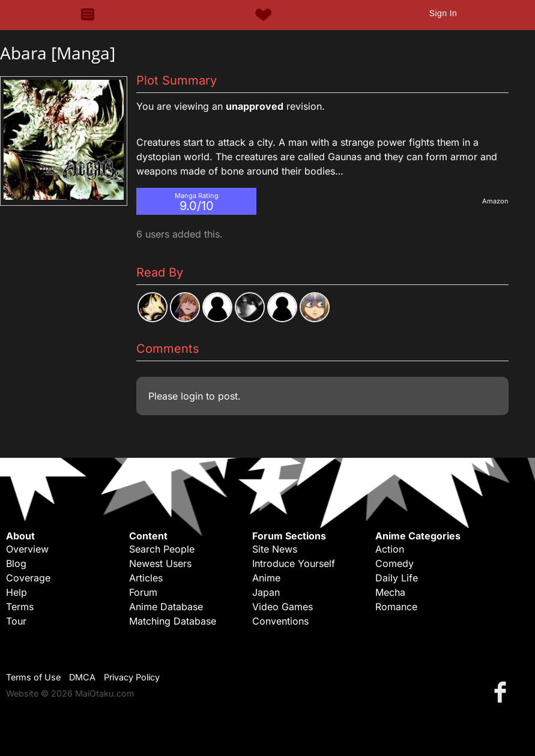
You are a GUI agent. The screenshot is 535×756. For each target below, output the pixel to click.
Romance (396, 607)
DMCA (82, 677)
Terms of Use (33, 677)
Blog (16, 563)
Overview (27, 549)
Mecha (390, 592)
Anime (266, 578)
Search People (162, 549)
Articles (146, 578)
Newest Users (160, 563)
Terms (20, 607)
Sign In (443, 13)
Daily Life (397, 578)
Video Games (283, 607)
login (192, 396)
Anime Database (166, 607)
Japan (266, 592)
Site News (275, 549)
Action (390, 549)
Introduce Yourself (294, 563)
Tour (16, 621)
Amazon (495, 201)
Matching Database (173, 621)
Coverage (28, 578)
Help (17, 592)
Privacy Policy (132, 677)
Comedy (394, 563)
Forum (143, 592)
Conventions (280, 621)
